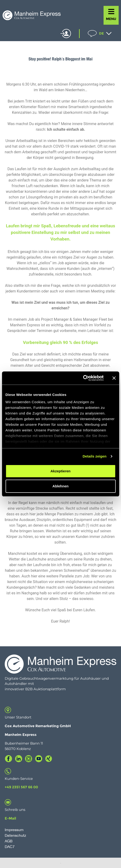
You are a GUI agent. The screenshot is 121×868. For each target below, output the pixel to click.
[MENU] (111, 12)
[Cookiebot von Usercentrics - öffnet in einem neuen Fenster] (83, 378)
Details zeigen (94, 456)
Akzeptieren (60, 471)
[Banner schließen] (114, 378)
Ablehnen (60, 486)
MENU (111, 19)
